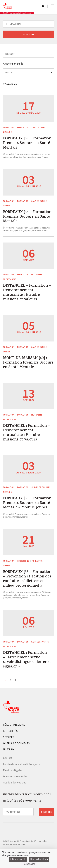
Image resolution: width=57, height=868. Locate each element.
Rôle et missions (14, 725)
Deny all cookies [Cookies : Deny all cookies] (39, 859)
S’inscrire (46, 812)
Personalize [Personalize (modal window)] (29, 864)
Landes (7, 352)
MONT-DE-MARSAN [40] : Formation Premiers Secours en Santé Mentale (28, 363)
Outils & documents (16, 743)
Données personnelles (15, 776)
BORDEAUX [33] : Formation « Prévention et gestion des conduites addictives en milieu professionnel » (27, 579)
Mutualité (37, 275)
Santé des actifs (40, 642)
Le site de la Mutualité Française (21, 764)
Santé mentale (39, 127)
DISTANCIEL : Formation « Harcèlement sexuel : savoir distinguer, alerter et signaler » (27, 660)
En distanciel (10, 279)
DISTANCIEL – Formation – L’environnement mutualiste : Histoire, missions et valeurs (27, 293)
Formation (23, 127)
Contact (8, 758)
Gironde (7, 132)
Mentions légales (13, 770)
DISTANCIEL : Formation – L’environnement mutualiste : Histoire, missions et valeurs (26, 433)
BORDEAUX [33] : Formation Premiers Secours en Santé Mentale (27, 143)
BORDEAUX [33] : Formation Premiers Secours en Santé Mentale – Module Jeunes (27, 503)
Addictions (23, 561)
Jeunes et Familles (41, 487)
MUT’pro (8, 749)
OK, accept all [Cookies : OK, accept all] (18, 859)
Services (9, 737)
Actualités (10, 731)
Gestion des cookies (15, 782)
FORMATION (9, 127)
